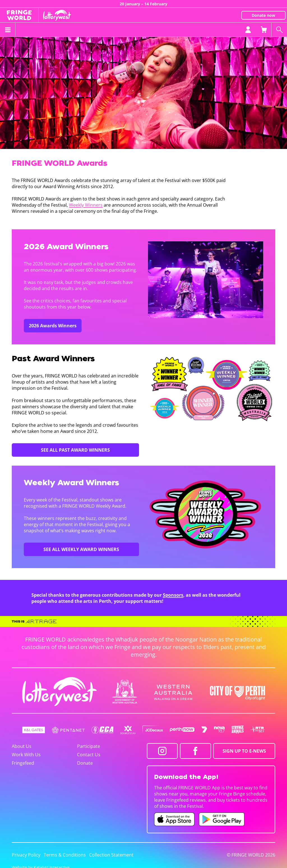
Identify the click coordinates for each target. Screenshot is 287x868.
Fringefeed (23, 763)
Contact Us (89, 755)
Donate (85, 763)
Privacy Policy (26, 855)
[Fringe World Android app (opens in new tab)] (222, 819)
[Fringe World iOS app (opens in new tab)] (174, 819)
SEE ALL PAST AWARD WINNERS (75, 450)
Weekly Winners (86, 205)
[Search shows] (279, 30)
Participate (89, 746)
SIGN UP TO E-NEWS (244, 751)
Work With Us (26, 755)
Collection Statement (111, 855)
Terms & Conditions (65, 855)
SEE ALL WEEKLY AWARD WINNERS (81, 549)
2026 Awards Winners (53, 326)
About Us (22, 746)
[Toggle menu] (8, 30)
